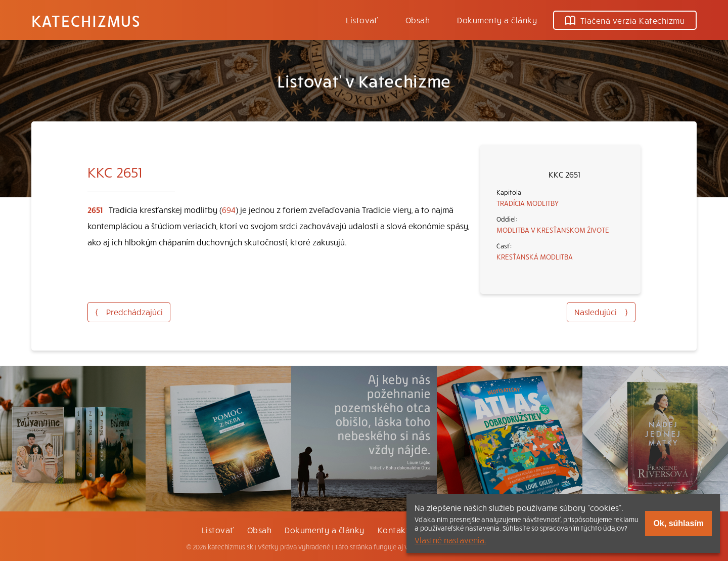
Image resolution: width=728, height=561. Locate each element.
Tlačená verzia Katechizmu (625, 20)
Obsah (418, 20)
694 (229, 209)
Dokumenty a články (497, 20)
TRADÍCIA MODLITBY (528, 203)
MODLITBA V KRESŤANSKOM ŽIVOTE (553, 230)
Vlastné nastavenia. (450, 540)
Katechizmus (86, 20)
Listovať (362, 20)
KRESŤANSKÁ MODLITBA (535, 256)
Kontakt (393, 530)
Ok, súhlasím (678, 523)
